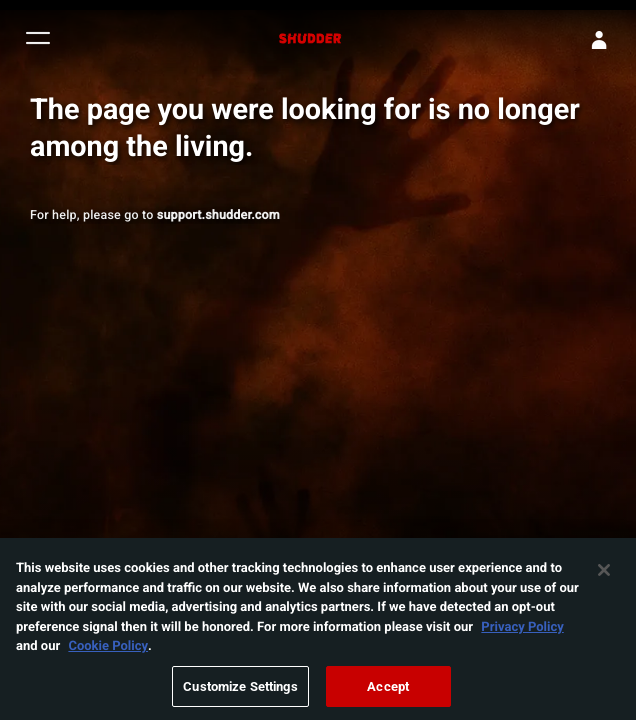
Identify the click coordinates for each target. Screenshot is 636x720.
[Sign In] (599, 40)
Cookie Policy (108, 651)
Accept (388, 692)
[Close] (604, 576)
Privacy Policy (522, 632)
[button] (38, 40)
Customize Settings (240, 692)
